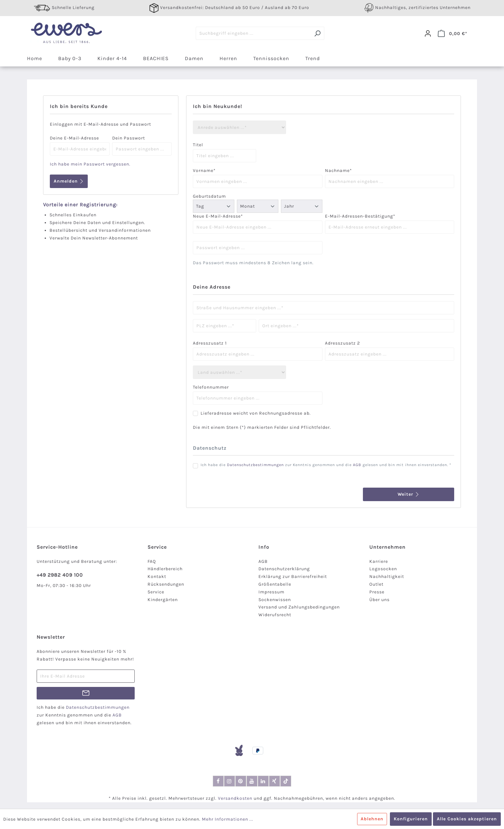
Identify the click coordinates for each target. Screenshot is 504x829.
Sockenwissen (275, 600)
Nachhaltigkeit (387, 577)
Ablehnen (372, 819)
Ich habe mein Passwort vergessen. (90, 164)
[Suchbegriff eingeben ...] (253, 33)
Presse (377, 592)
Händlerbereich (165, 569)
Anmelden (69, 181)
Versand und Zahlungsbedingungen (299, 607)
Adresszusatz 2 (342, 343)
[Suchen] (317, 33)
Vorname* (204, 171)
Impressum (271, 592)
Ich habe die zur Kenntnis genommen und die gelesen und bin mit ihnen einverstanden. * (326, 465)
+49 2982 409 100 (60, 575)
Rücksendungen (166, 584)
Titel (198, 145)
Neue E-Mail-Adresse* (218, 216)
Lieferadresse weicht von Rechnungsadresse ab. (256, 413)
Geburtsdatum (209, 196)
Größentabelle (275, 584)
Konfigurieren (411, 819)
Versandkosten (235, 798)
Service (156, 592)
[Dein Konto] (428, 33)
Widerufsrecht (275, 615)
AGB (357, 465)
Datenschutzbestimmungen (255, 465)
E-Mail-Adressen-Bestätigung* (360, 216)
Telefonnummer (211, 387)
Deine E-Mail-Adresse (74, 138)
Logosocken (383, 569)
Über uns (379, 600)
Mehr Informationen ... (228, 819)
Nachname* (338, 171)
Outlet (376, 584)
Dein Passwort (129, 138)
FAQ (152, 561)
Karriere (379, 561)
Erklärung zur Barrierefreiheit (293, 577)
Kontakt (157, 577)
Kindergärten (163, 600)
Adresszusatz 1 (210, 343)
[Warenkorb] (453, 33)
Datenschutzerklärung (284, 569)
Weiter (409, 494)
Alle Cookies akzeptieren (467, 819)
